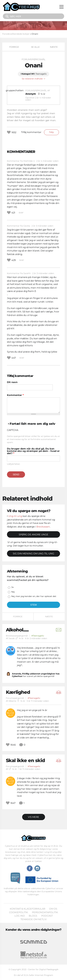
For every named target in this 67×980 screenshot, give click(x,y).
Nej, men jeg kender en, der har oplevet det (34, 596)
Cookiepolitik (18, 912)
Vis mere (33, 817)
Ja (12, 587)
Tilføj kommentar (31, 132)
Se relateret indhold (34, 79)
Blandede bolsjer (21, 34)
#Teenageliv (38, 636)
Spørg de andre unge (33, 534)
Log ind (20, 916)
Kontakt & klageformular (28, 909)
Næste (54, 47)
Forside (6, 34)
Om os (53, 909)
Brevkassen (43, 527)
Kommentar (15, 395)
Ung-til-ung (15, 516)
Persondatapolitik (45, 912)
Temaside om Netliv (34, 919)
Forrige (14, 47)
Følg (51, 132)
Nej (13, 592)
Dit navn (12, 382)
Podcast (47, 916)
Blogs (33, 916)
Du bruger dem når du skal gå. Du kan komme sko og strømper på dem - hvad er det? (33, 451)
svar (21, 212)
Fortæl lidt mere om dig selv (32, 424)
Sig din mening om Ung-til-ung (33, 553)
